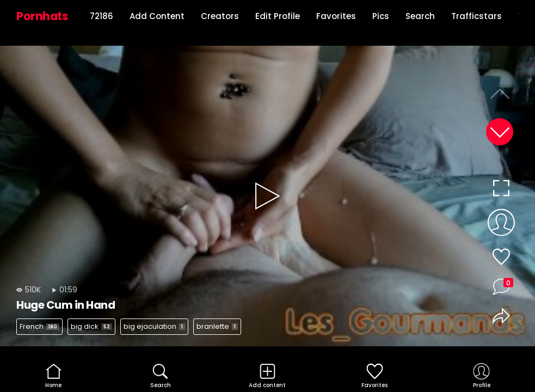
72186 (102, 16)
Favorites (336, 16)
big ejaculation (154, 326)
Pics (381, 16)
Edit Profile (278, 16)
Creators (220, 16)
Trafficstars (476, 16)
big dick (91, 326)
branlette (217, 326)
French (39, 326)
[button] (500, 132)
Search (420, 16)
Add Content (157, 16)
